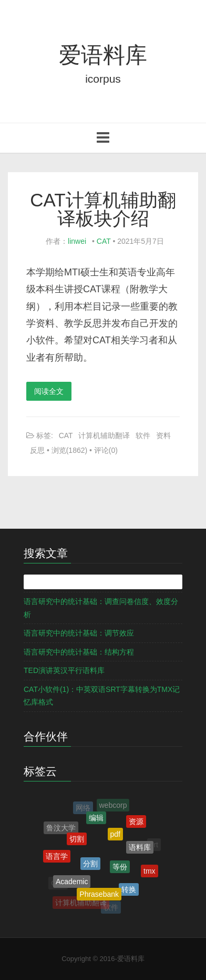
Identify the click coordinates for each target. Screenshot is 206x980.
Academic (72, 883)
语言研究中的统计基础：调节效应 (79, 633)
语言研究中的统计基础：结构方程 (79, 652)
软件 (143, 435)
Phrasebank (99, 895)
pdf (115, 836)
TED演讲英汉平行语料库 (64, 670)
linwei (77, 241)
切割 (77, 840)
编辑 (96, 819)
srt (154, 845)
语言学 (57, 857)
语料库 (140, 849)
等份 (120, 868)
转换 (129, 891)
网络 (83, 808)
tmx (150, 872)
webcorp (113, 806)
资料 (163, 435)
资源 (136, 822)
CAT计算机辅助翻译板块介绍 (103, 209)
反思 (37, 450)
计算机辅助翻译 (104, 435)
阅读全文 (49, 391)
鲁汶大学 (61, 829)
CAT (104, 241)
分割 (90, 866)
